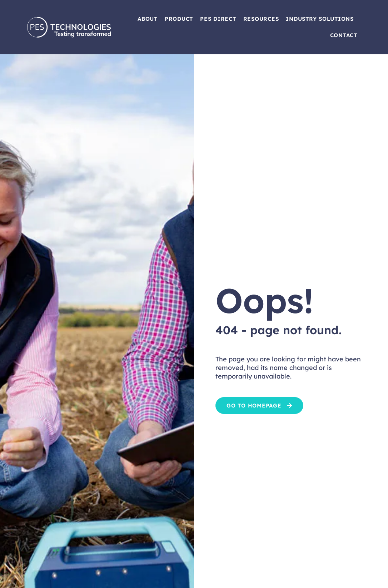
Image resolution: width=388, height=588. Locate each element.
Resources (261, 19)
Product (179, 19)
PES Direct (218, 19)
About (148, 19)
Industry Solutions (320, 19)
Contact (344, 35)
